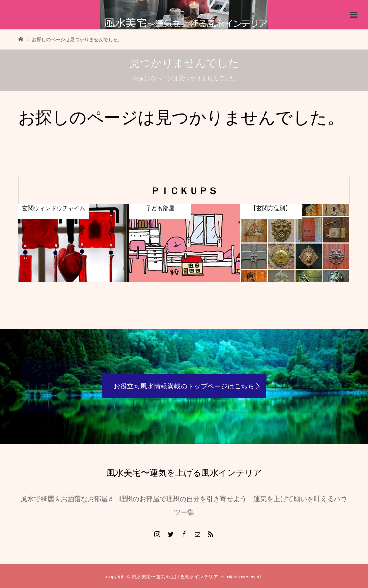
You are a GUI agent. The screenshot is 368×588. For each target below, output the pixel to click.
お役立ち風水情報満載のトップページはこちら (184, 386)
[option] (74, 243)
